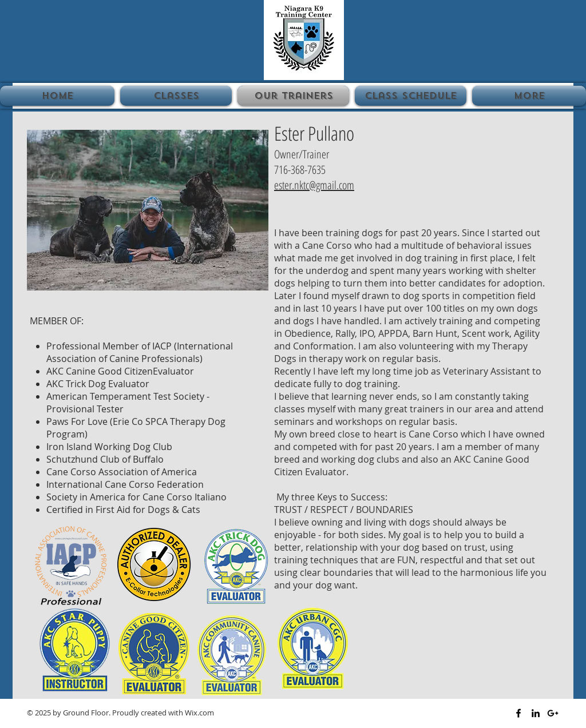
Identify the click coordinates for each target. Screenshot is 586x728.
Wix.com (199, 713)
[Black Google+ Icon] (553, 713)
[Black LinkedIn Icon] (536, 713)
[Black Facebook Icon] (518, 713)
